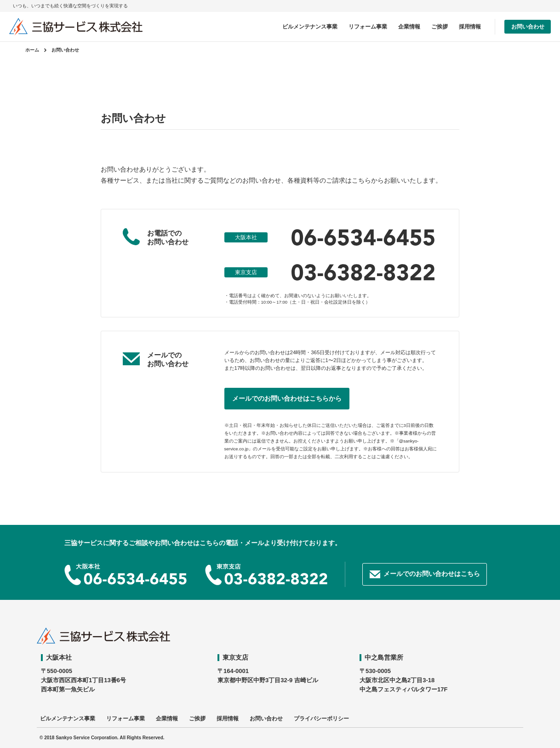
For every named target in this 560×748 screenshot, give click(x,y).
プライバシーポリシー (321, 719)
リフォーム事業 (368, 27)
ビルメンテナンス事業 (310, 27)
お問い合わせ (528, 27)
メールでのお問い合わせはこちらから (287, 398)
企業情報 (409, 27)
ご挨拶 (440, 27)
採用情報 (470, 27)
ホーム (32, 50)
